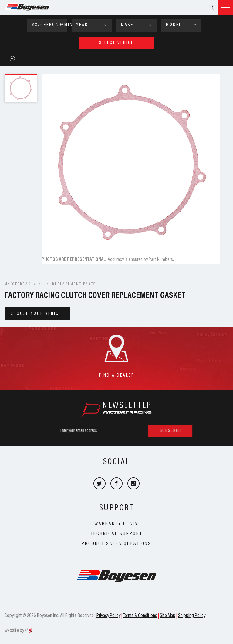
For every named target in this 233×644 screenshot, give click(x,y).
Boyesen (35, 7)
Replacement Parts (74, 284)
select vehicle (118, 43)
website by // (16, 631)
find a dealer (117, 374)
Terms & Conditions (140, 616)
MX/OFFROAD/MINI (24, 284)
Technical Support (116, 534)
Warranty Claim (116, 524)
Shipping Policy (192, 616)
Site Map (168, 616)
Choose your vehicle (37, 314)
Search (211, 7)
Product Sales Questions (116, 544)
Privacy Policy (108, 616)
